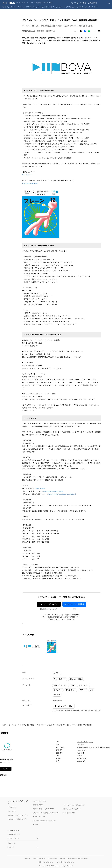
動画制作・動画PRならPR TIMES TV (43, 809)
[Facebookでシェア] (85, 31)
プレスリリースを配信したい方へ (18, 819)
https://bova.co (57, 701)
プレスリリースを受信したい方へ (18, 815)
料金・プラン (12, 811)
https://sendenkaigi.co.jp (85, 742)
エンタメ (36, 7)
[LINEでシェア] (89, 31)
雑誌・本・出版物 (76, 679)
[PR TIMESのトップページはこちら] (27, 3)
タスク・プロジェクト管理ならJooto (74, 805)
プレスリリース (14, 725)
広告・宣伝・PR (60, 679)
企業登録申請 (93, 3)
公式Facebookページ (14, 834)
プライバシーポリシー (39, 859)
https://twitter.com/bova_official (53, 491)
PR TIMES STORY (38, 805)
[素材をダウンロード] (95, 31)
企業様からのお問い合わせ (45, 862)
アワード (83, 690)
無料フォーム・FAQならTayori (72, 809)
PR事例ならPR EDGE (69, 813)
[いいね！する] (75, 31)
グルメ (88, 7)
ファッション (57, 7)
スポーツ (95, 7)
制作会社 (57, 695)
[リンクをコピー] (99, 31)
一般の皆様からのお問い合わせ (65, 862)
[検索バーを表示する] (109, 3)
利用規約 (63, 859)
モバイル (21, 7)
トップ (3, 725)
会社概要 (27, 859)
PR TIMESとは (12, 807)
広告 (73, 685)
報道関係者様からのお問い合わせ (78, 859)
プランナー (58, 690)
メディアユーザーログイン (49, 604)
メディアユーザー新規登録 (74, 604)
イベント (57, 673)
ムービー (64, 685)
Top (3, 7)
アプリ (29, 7)
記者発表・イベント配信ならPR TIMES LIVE (45, 813)
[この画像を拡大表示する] (32, 646)
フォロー (6, 769)
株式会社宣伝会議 (28, 725)
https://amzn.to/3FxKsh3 (30, 183)
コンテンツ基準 (53, 859)
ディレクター (71, 690)
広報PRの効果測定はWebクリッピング (44, 821)
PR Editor (35, 825)
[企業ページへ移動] (7, 748)
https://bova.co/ (27, 175)
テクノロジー (11, 7)
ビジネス (80, 7)
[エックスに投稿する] (81, 31)
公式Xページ (11, 843)
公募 (92, 690)
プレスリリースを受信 (78, 3)
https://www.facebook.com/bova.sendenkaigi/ (62, 494)
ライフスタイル (69, 7)
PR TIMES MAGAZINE (39, 817)
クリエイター (84, 685)
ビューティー (46, 7)
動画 (55, 685)
